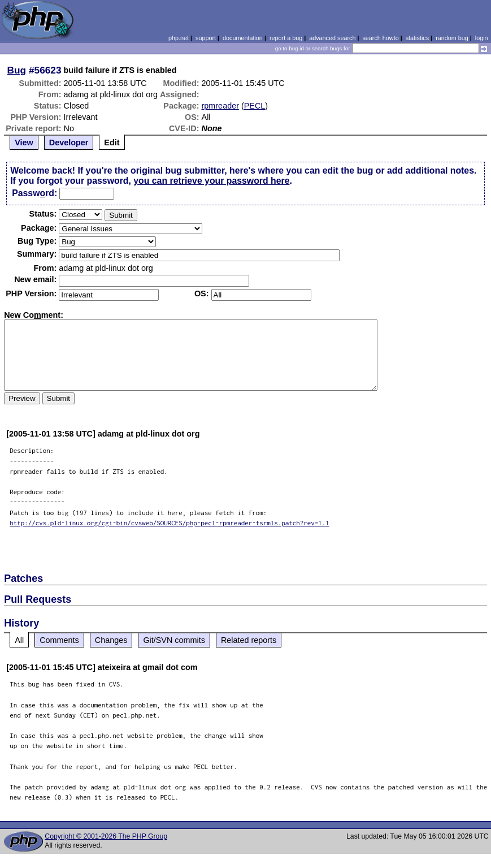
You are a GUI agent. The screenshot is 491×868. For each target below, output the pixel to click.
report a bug (286, 38)
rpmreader (220, 106)
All (19, 640)
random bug (452, 38)
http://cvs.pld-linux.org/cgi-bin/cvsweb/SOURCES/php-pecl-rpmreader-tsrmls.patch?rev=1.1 (170, 523)
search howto (380, 38)
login (482, 38)
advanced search (332, 38)
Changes (111, 640)
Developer (69, 142)
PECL (255, 106)
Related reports (249, 640)
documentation (243, 38)
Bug (17, 70)
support (206, 38)
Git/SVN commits (174, 640)
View (24, 142)
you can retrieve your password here (211, 181)
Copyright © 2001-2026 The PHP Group (106, 836)
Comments (59, 640)
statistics (417, 38)
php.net (179, 38)
